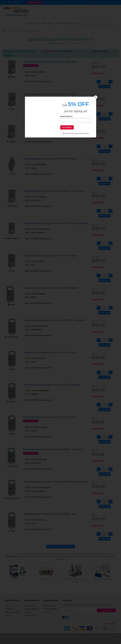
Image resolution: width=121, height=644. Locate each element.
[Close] (96, 97)
